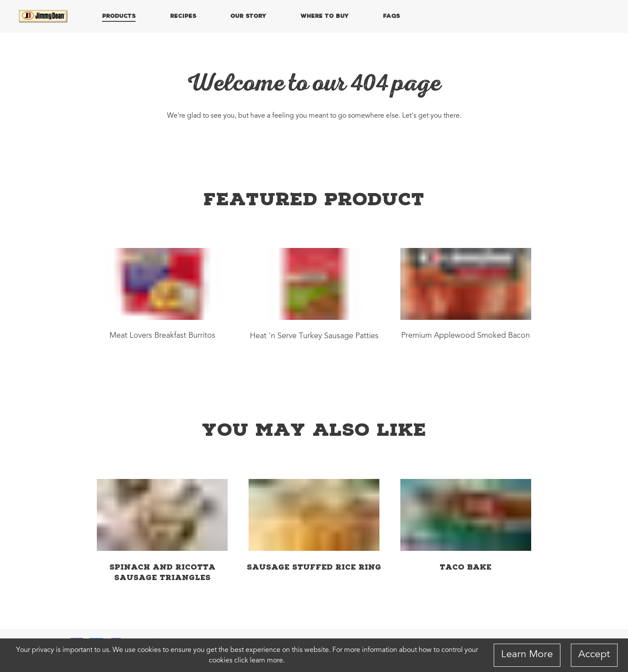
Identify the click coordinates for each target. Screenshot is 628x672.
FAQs (391, 16)
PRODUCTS (119, 16)
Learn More (527, 655)
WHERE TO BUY (324, 16)
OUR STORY (248, 16)
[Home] (44, 17)
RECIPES (183, 16)
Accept (594, 655)
